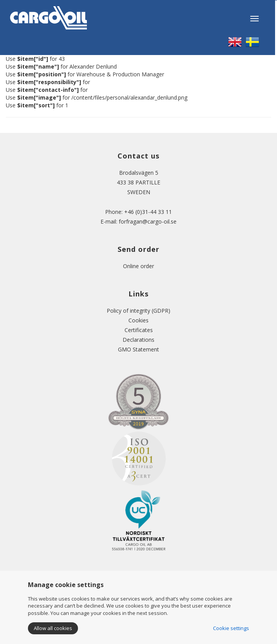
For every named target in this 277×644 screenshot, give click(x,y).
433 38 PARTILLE (138, 182)
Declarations (138, 340)
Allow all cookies (53, 628)
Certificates (139, 330)
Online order (138, 266)
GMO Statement (138, 349)
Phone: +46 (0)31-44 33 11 (138, 212)
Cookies (138, 320)
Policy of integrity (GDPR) (138, 311)
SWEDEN (139, 192)
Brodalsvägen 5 (139, 173)
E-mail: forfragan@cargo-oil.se (138, 221)
